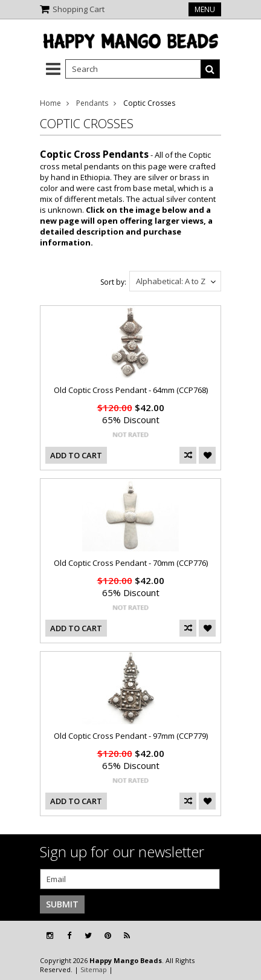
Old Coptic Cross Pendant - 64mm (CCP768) (131, 390)
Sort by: (113, 282)
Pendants (92, 103)
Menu (205, 9)
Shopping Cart (79, 9)
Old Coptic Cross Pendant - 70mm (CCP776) (131, 563)
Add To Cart (76, 455)
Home (50, 103)
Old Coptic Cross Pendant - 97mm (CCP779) (131, 736)
